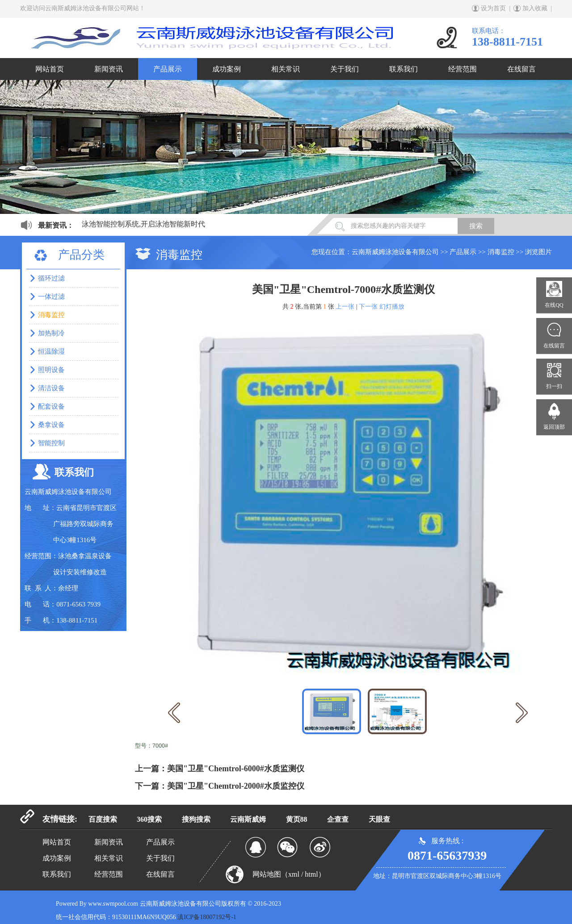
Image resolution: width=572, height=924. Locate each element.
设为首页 (493, 8)
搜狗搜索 (196, 819)
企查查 (338, 819)
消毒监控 (501, 252)
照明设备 (51, 370)
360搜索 (149, 819)
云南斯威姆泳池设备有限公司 (395, 252)
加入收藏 (535, 8)
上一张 (345, 307)
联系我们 (404, 69)
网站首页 (50, 69)
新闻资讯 (109, 69)
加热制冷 (51, 333)
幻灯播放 (392, 307)
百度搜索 (103, 819)
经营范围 (463, 69)
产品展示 (168, 69)
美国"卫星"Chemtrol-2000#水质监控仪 (236, 786)
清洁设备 (51, 388)
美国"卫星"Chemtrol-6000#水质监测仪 (236, 769)
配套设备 (51, 406)
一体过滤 (51, 297)
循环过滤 (51, 278)
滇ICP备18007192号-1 (207, 917)
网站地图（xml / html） (289, 874)
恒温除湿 (51, 351)
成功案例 (227, 69)
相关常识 (286, 69)
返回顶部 (554, 427)
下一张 (368, 307)
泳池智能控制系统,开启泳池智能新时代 (143, 224)
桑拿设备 (51, 425)
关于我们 (345, 69)
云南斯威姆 (248, 819)
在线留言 (522, 69)
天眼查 (379, 819)
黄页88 (297, 819)
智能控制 (51, 443)
